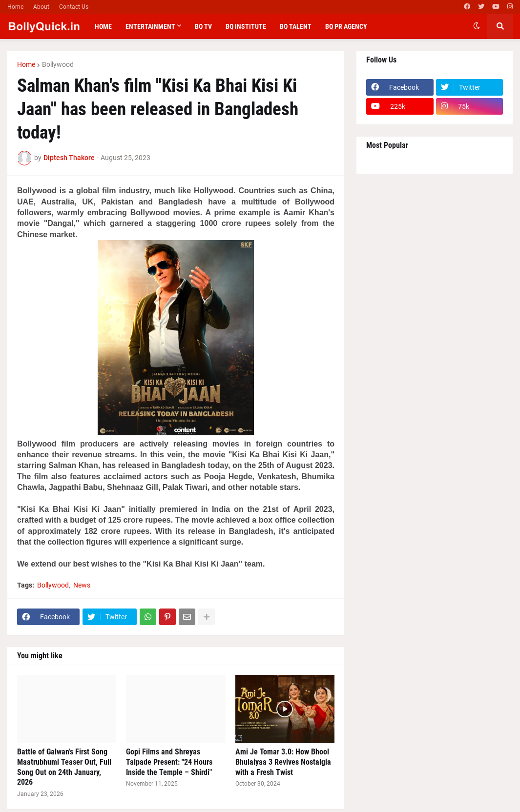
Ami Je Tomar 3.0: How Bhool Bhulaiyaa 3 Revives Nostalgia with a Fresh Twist (283, 762)
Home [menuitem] (103, 26)
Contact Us (74, 7)
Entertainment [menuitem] (150, 26)
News (82, 585)
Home (15, 7)
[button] (477, 26)
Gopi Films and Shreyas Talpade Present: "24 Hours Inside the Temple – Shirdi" (169, 762)
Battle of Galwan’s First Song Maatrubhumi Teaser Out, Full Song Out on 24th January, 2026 (64, 767)
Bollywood (58, 64)
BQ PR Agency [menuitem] (346, 26)
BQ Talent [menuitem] (296, 26)
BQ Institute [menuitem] (246, 26)
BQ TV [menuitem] (203, 26)
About (41, 7)
